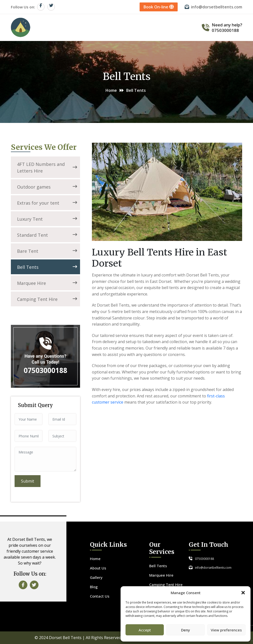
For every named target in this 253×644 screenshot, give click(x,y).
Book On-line (159, 7)
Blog (94, 587)
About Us (104, 27)
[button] (243, 593)
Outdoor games (47, 187)
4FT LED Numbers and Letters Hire (47, 167)
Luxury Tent (47, 219)
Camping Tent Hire (47, 299)
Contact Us (183, 27)
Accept (145, 630)
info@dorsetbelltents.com (217, 7)
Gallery (155, 27)
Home (79, 27)
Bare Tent (47, 251)
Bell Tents (47, 267)
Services (130, 27)
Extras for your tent (47, 203)
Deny (186, 630)
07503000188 (225, 30)
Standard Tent (47, 235)
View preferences (226, 630)
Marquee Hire (47, 283)
